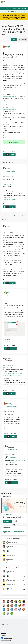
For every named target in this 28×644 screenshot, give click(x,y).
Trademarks (3, 635)
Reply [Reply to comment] (12, 207)
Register (9, 8)
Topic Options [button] (22, 39)
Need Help (9, 148)
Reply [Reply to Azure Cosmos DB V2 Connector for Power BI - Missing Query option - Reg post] (12, 154)
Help (19, 8)
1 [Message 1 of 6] (7, 151)
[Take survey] (7, 521)
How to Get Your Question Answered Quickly (13, 531)
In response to (11, 172)
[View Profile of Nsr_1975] (8, 46)
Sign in (14, 8)
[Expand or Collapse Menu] (2, 5)
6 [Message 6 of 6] (8, 345)
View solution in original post (10, 199)
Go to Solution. (16, 142)
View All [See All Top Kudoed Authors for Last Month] (5, 592)
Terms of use (3, 633)
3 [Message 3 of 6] (8, 433)
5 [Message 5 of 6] (7, 280)
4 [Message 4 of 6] (7, 204)
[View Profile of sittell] (9, 292)
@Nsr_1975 (11, 179)
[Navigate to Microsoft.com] (5, 2)
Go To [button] (23, 8)
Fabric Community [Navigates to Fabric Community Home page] (16, 2)
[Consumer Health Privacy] (14, 640)
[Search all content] (16, 11)
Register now (22, 19)
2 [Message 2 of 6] (7, 390)
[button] (14, 40)
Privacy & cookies (4, 631)
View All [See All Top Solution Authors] (5, 563)
